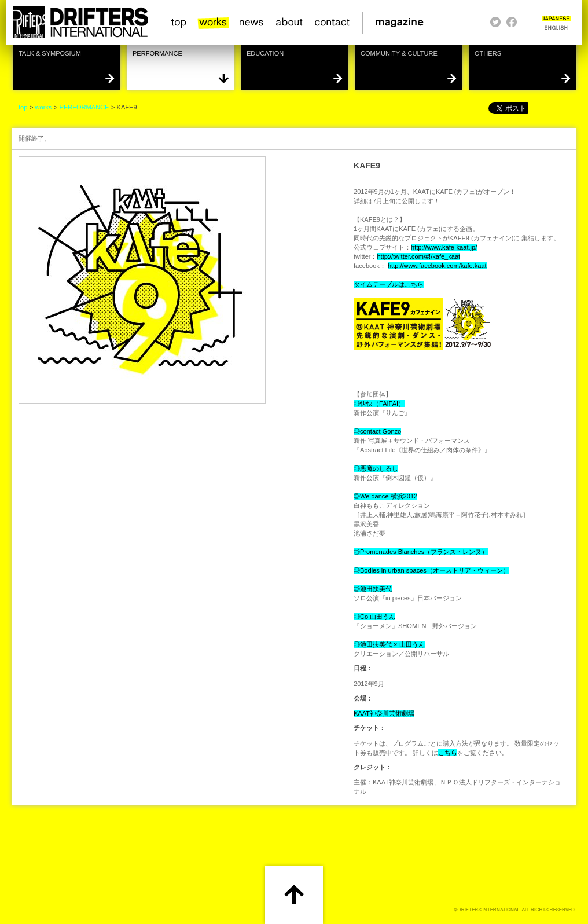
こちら (448, 753)
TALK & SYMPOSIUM (50, 53)
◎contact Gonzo (377, 431)
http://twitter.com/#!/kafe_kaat (418, 256)
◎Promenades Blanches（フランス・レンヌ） (421, 552)
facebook (512, 22)
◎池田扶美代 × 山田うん (389, 644)
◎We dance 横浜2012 (385, 496)
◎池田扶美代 (373, 589)
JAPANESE (556, 18)
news (252, 23)
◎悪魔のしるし (376, 468)
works (214, 23)
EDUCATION (265, 53)
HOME (80, 23)
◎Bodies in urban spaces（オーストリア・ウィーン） (431, 570)
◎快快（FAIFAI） (379, 404)
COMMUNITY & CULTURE (399, 53)
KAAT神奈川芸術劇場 (384, 713)
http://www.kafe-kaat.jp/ (444, 247)
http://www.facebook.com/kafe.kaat (437, 266)
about (290, 23)
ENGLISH (556, 27)
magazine (403, 23)
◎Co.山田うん (374, 617)
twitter (495, 22)
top (179, 23)
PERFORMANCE (157, 53)
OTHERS (488, 53)
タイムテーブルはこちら (389, 284)
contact (332, 23)
